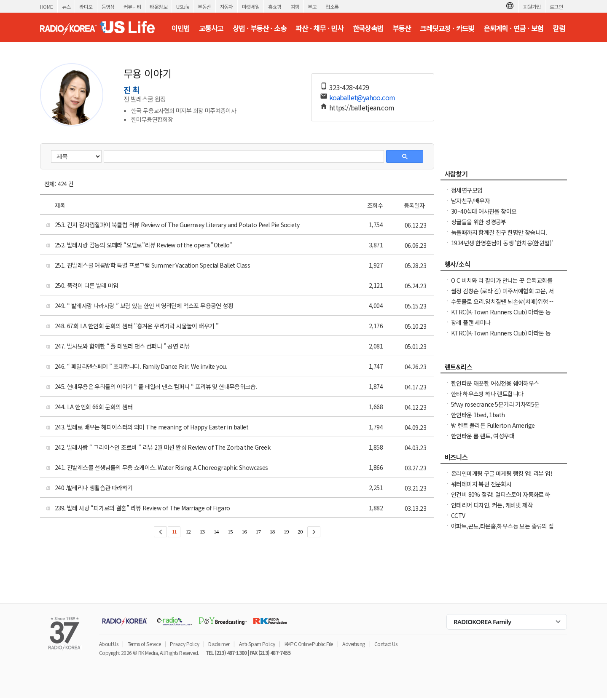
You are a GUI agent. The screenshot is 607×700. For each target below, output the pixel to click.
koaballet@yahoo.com (362, 97)
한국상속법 (368, 28)
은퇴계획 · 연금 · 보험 (513, 28)
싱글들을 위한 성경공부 (479, 222)
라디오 (86, 7)
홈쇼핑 (275, 7)
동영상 (108, 7)
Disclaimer (219, 644)
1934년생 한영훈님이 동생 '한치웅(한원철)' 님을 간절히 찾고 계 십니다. (502, 247)
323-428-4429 (349, 87)
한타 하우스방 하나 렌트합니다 (487, 394)
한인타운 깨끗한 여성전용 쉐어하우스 (495, 383)
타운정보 (158, 7)
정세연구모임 (467, 190)
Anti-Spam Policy (257, 644)
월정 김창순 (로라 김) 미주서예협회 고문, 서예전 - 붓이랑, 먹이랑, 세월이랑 (502, 295)
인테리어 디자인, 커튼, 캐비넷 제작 (492, 505)
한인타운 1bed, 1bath (478, 415)
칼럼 (559, 28)
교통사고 (211, 28)
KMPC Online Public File (309, 644)
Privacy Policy (184, 644)
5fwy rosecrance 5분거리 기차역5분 (495, 404)
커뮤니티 (132, 7)
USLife (183, 7)
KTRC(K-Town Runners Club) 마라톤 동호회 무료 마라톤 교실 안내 (501, 316)
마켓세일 (251, 7)
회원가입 (532, 7)
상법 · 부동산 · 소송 (259, 28)
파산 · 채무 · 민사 (319, 28)
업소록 (332, 7)
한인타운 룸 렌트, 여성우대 (483, 436)
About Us (109, 644)
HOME (47, 7)
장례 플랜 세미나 (471, 322)
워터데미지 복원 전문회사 (481, 484)
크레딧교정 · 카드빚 (447, 28)
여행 (295, 7)
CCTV (458, 515)
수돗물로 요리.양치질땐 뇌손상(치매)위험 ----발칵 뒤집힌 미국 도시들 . (502, 306)
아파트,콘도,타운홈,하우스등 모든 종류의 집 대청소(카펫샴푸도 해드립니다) (502, 530)
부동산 (204, 7)
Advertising (353, 644)
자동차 (227, 7)
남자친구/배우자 (470, 201)
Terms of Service (144, 644)
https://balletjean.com (362, 107)
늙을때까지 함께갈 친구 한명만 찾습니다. (499, 232)
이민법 (180, 28)
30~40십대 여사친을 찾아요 (484, 211)
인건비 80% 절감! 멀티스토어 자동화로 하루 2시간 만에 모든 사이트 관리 (501, 499)
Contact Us (386, 644)
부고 (312, 7)
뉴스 (66, 7)
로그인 (556, 7)
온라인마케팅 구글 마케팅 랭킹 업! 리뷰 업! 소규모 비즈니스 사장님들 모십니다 (502, 477)
